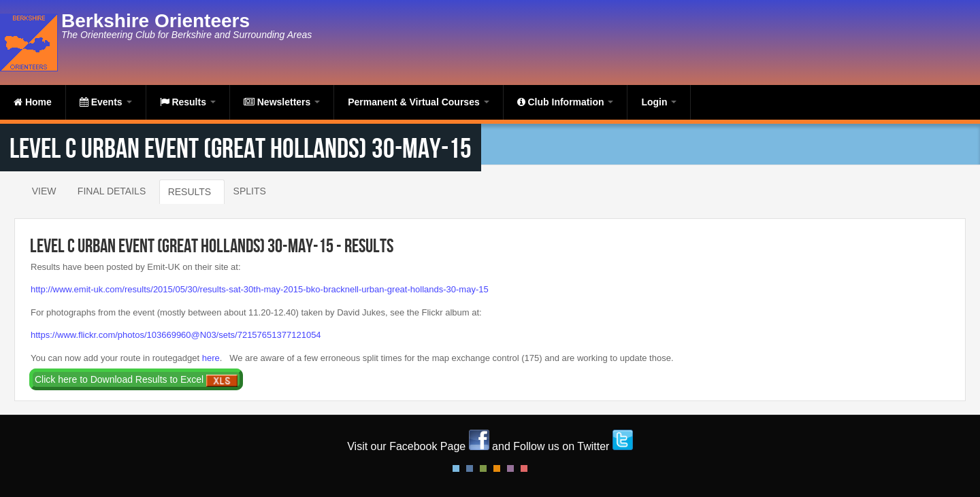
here (211, 358)
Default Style (456, 468)
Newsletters (282, 102)
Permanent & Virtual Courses (418, 102)
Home (33, 102)
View (44, 191)
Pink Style (510, 468)
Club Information (566, 102)
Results (188, 102)
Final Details (112, 191)
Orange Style (497, 468)
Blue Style (470, 468)
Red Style (524, 468)
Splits (250, 191)
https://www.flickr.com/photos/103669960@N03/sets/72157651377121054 (176, 335)
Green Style (483, 468)
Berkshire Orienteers (156, 21)
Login (659, 102)
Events (106, 102)
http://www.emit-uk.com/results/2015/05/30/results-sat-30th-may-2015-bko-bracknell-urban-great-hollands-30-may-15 (260, 289)
